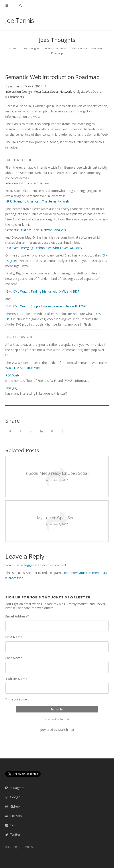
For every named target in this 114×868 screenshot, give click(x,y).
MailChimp (66, 730)
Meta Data (41, 92)
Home (13, 48)
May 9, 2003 (33, 86)
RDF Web (12, 375)
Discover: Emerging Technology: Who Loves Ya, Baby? (44, 248)
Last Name (14, 658)
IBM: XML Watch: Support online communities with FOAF (46, 306)
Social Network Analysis (67, 92)
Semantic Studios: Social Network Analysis (36, 230)
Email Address (17, 616)
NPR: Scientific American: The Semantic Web (37, 201)
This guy (11, 388)
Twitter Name (16, 679)
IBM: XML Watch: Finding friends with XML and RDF (42, 291)
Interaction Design (56, 48)
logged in (31, 565)
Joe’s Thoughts (30, 48)
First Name (14, 637)
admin (14, 86)
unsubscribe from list (57, 719)
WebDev (92, 92)
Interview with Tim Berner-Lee (27, 183)
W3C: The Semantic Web (23, 368)
